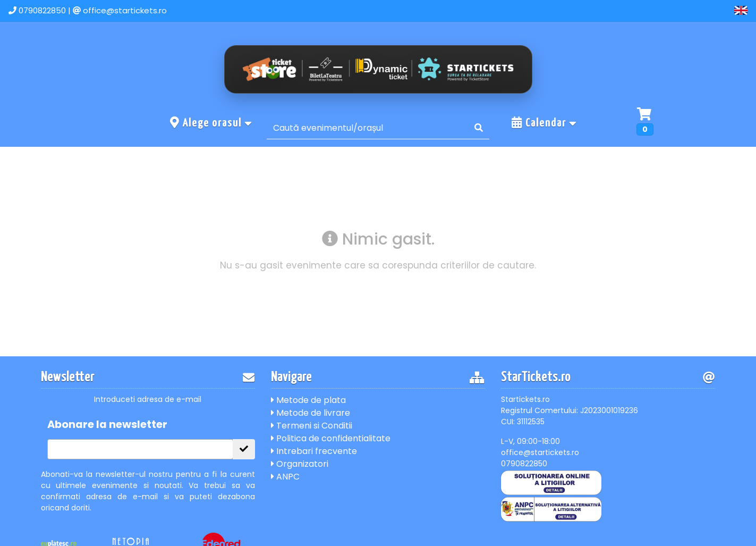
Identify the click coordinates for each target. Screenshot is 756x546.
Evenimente (595, 10)
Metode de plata (308, 400)
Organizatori (300, 464)
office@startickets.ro (125, 10)
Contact (659, 10)
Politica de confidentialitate (331, 438)
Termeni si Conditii (312, 426)
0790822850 (42, 10)
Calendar (545, 123)
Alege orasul (211, 123)
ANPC (285, 477)
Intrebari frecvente (314, 451)
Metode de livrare (311, 413)
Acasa (535, 10)
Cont (710, 10)
